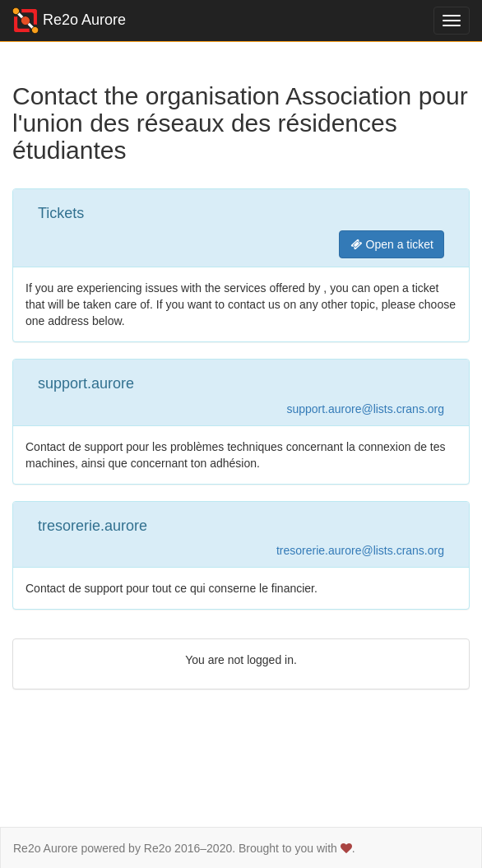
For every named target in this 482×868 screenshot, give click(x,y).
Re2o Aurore (69, 21)
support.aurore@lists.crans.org (365, 409)
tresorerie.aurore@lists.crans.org (360, 550)
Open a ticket (392, 244)
